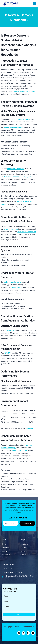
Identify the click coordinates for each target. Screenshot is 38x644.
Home (4, 544)
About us (5, 551)
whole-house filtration (19, 450)
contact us (6, 555)
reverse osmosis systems (21, 119)
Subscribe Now (28, 523)
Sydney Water (29, 428)
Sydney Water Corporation (13, 127)
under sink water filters (16, 169)
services (24, 548)
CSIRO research (17, 287)
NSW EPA (8, 353)
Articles (23, 555)
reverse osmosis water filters (24, 91)
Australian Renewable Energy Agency (18, 177)
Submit (19, 614)
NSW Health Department (27, 232)
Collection (5, 548)
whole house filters (11, 229)
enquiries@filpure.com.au (13, 572)
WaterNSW (11, 330)
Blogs (23, 551)
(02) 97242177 (9, 569)
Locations (24, 544)
